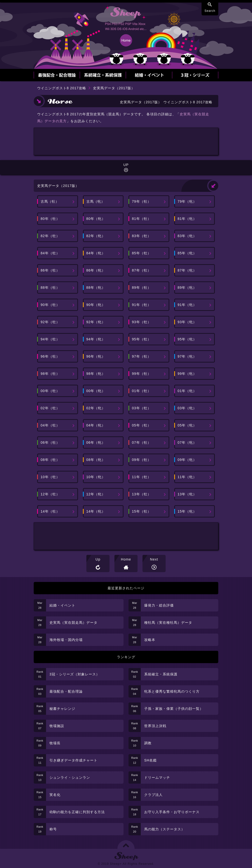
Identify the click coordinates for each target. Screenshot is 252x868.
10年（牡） (50, 477)
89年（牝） (187, 288)
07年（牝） (187, 442)
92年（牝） (96, 322)
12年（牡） (50, 494)
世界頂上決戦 (155, 726)
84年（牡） (50, 253)
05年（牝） (187, 425)
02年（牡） (50, 408)
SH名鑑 (150, 760)
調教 (148, 743)
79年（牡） (142, 201)
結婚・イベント (62, 605)
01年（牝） (187, 391)
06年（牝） (96, 442)
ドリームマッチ (157, 777)
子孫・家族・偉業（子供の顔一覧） (174, 709)
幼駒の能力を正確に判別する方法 (77, 812)
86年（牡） (50, 270)
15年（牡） (142, 511)
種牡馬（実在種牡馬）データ (168, 623)
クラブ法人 (153, 795)
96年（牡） (50, 356)
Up (98, 559)
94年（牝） (96, 339)
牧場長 (55, 743)
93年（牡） (142, 322)
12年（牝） (96, 494)
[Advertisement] (126, 141)
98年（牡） (50, 374)
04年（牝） (96, 425)
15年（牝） (187, 511)
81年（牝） (187, 219)
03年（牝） (187, 408)
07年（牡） (142, 442)
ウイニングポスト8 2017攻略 (62, 88)
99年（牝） (187, 374)
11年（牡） (142, 477)
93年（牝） (187, 322)
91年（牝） (187, 305)
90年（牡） (50, 305)
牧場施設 (57, 726)
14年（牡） (50, 511)
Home (126, 559)
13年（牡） (142, 494)
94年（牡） (50, 339)
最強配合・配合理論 (66, 691)
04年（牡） (50, 425)
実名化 (55, 795)
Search (210, 11)
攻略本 (150, 640)
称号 (53, 829)
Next (154, 559)
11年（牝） (187, 477)
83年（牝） (187, 236)
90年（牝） (96, 305)
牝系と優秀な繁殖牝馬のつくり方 (172, 691)
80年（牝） (96, 219)
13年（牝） (187, 494)
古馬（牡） (50, 201)
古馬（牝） (96, 201)
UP (126, 165)
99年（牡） (142, 374)
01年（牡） (142, 391)
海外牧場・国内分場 (66, 640)
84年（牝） (96, 253)
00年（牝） (96, 391)
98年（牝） (96, 374)
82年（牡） (50, 236)
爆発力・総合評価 (159, 605)
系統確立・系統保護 (161, 674)
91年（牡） (142, 305)
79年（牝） (187, 201)
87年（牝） (187, 270)
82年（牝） (96, 236)
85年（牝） (187, 253)
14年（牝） (96, 511)
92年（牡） (50, 322)
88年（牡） (50, 288)
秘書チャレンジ (62, 709)
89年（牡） (142, 288)
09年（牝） (187, 460)
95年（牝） (187, 339)
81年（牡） (142, 219)
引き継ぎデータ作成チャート (73, 760)
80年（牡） (50, 219)
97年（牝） (187, 356)
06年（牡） (50, 442)
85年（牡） (142, 253)
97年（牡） (142, 356)
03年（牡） (142, 408)
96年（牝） (96, 356)
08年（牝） (96, 460)
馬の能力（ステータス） (165, 829)
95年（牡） (142, 339)
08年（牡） (50, 460)
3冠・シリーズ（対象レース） (75, 674)
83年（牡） (142, 236)
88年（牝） (96, 288)
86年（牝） (96, 270)
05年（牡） (142, 425)
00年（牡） (50, 391)
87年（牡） (142, 270)
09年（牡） (142, 460)
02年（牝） (96, 408)
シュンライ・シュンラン (70, 777)
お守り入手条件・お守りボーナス (172, 812)
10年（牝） (96, 477)
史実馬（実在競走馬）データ (73, 623)
